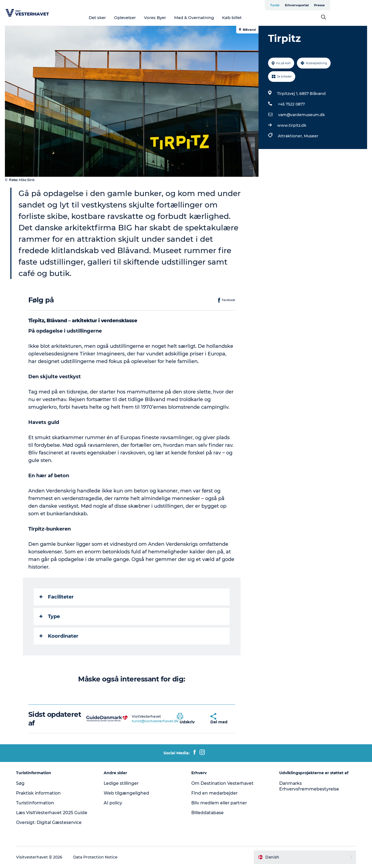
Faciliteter (57, 597)
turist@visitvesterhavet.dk (155, 721)
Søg (22, 783)
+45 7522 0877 (291, 104)
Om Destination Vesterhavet (223, 783)
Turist (317, 5)
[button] (190, 719)
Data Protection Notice (97, 857)
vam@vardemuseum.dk (301, 115)
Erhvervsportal (339, 5)
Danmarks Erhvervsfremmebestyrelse (309, 786)
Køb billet (253, 18)
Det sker (118, 18)
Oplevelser (146, 18)
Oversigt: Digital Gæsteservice (51, 822)
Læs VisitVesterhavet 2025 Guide (53, 813)
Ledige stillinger (122, 783)
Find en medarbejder (215, 793)
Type (50, 616)
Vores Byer (176, 18)
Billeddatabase (208, 813)
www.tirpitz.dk (292, 125)
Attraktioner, (291, 136)
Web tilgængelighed (127, 793)
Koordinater (59, 636)
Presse (361, 5)
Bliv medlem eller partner (220, 803)
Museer (311, 136)
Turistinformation (37, 803)
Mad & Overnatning (215, 18)
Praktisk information (40, 793)
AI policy (114, 803)
